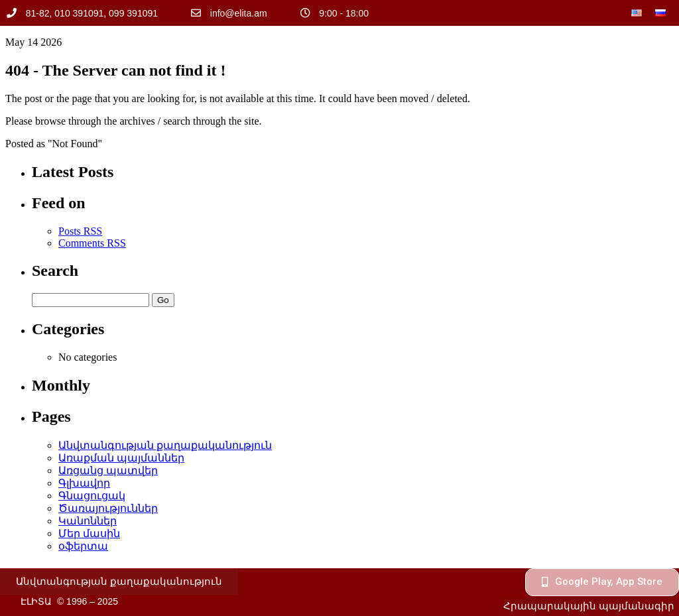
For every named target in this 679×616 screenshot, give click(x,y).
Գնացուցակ (92, 496)
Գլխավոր (84, 483)
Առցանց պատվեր (108, 470)
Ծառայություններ (108, 508)
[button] (119, 582)
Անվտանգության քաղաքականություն (165, 445)
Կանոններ (88, 521)
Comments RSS (92, 243)
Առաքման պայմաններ (121, 458)
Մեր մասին (89, 533)
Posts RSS (80, 231)
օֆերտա (83, 546)
